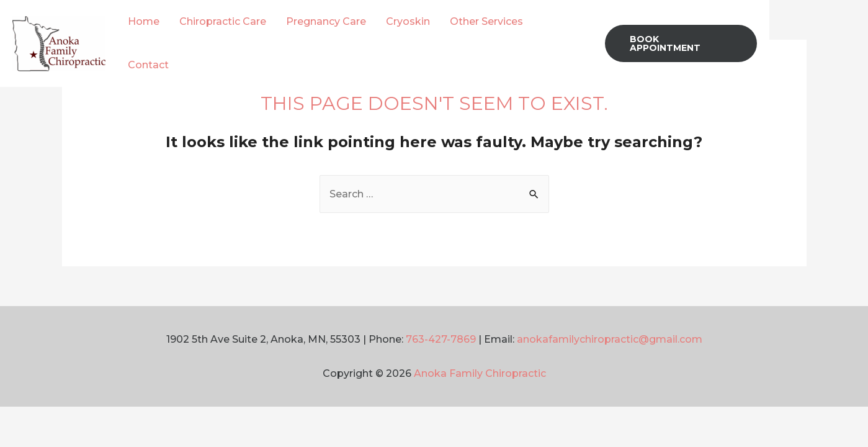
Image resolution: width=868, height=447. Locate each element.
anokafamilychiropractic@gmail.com (610, 339)
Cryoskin (408, 21)
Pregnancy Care (326, 21)
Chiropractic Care (223, 21)
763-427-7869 (441, 339)
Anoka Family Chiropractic (480, 373)
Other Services (486, 21)
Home (144, 21)
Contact (148, 65)
